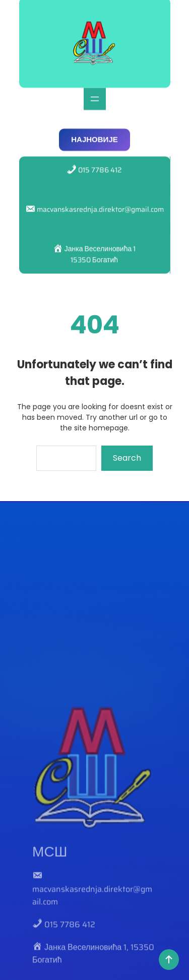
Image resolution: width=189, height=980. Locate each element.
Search (127, 458)
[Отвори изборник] (95, 93)
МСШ (50, 938)
